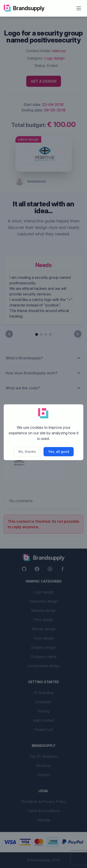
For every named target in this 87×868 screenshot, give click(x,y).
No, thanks (27, 452)
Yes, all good (59, 452)
